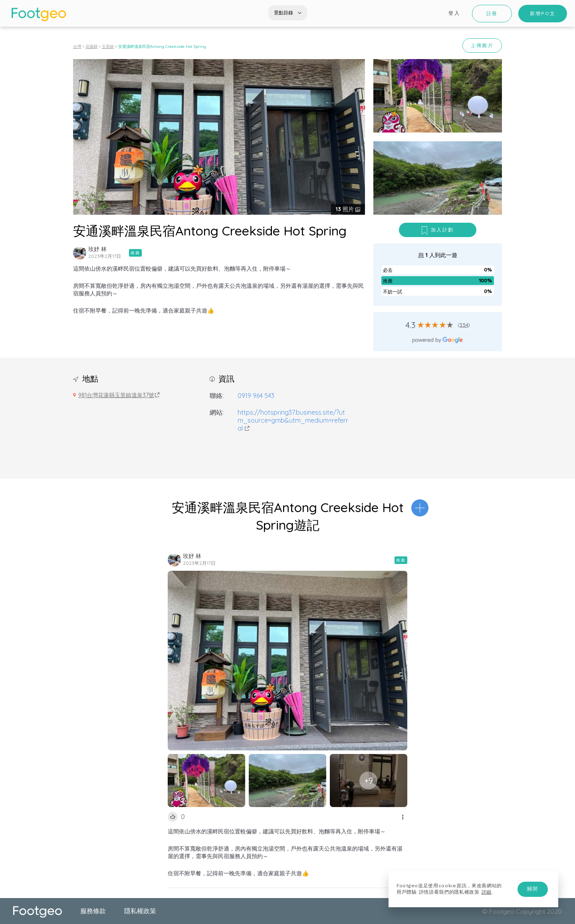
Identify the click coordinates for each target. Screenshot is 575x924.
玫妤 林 (97, 249)
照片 (346, 209)
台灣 (77, 46)
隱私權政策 (140, 911)
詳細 (487, 892)
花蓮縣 (91, 46)
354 (464, 325)
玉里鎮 (108, 46)
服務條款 (93, 911)
